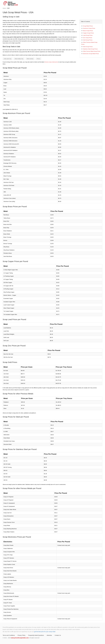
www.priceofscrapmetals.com (20, 638)
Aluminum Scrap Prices (89, 28)
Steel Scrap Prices (88, 47)
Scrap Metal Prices (88, 26)
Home (4, 8)
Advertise (49, 635)
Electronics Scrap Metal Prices (91, 54)
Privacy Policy (21, 635)
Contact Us (58, 635)
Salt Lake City (8, 59)
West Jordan (30, 59)
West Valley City (19, 59)
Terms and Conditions (9, 635)
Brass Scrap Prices (88, 31)
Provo (38, 59)
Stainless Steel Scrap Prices (90, 49)
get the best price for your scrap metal (45, 632)
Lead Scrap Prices (88, 35)
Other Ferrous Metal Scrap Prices (92, 51)
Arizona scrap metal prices (51, 62)
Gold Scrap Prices (88, 40)
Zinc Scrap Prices (88, 38)
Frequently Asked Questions (36, 635)
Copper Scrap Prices (88, 33)
